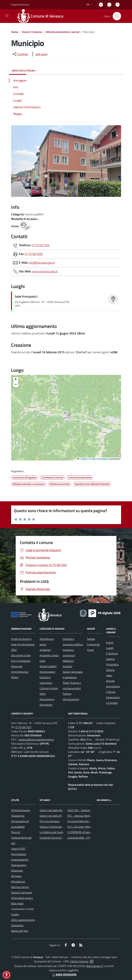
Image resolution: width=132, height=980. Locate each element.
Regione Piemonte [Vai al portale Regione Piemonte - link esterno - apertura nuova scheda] (20, 5)
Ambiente (45, 650)
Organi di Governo (21, 639)
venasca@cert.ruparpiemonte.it (36, 739)
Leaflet (82, 459)
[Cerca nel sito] (117, 16)
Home (15, 32)
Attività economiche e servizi (62, 32)
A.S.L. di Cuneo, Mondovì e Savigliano (88, 827)
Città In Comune (79, 961)
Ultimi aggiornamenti (23, 920)
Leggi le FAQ (18, 849)
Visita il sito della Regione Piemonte (60, 810)
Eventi (110, 642)
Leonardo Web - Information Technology (90, 838)
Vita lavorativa (71, 699)
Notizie (91, 639)
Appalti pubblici (48, 666)
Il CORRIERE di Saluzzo (81, 832)
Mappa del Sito (20, 931)
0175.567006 (34, 254)
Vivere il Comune (32, 32)
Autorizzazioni (47, 672)
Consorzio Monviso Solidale (83, 821)
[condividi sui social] (20, 54)
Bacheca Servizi (20, 887)
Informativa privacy (22, 898)
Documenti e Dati (21, 655)
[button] (68, 414)
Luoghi (110, 648)
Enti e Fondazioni (21, 661)
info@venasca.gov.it (42, 263)
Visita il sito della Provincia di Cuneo (60, 816)
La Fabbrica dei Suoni (51, 832)
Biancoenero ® (95, 966)
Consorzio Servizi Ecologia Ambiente (60, 838)
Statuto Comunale (22, 892)
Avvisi (90, 650)
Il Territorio (112, 653)
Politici (15, 677)
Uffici (14, 650)
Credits (15, 914)
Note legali (17, 903)
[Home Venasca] (42, 16)
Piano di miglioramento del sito (21, 838)
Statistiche (17, 925)
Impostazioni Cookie (22, 909)
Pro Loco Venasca (50, 821)
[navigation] (7, 16)
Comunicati (93, 644)
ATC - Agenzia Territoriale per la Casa (88, 816)
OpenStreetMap (99, 459)
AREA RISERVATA (64, 975)
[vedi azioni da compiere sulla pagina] (39, 54)
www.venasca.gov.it (45, 271)
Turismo (67, 694)
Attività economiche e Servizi (113, 686)
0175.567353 (40, 245)
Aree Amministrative (23, 644)
